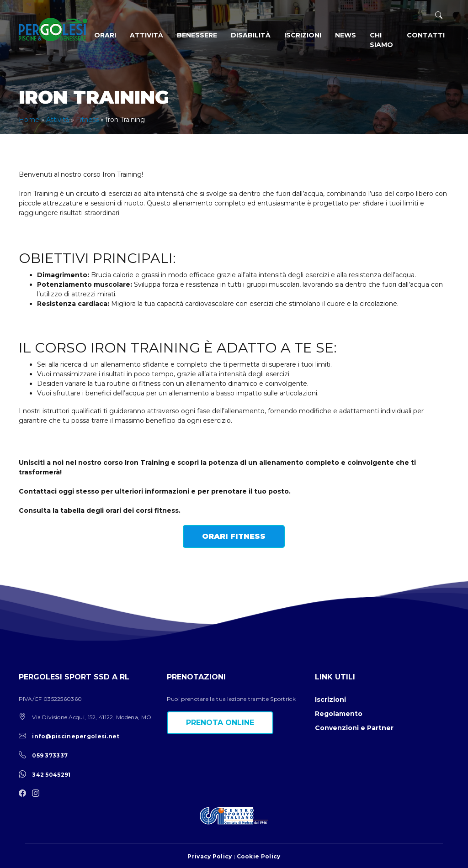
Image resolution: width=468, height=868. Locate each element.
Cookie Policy (259, 856)
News (346, 35)
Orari (105, 35)
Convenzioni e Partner (354, 728)
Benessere (197, 35)
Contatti (426, 35)
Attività (146, 35)
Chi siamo (381, 40)
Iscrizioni (303, 35)
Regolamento (339, 714)
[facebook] (25, 794)
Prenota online (220, 723)
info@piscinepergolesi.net (76, 736)
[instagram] (38, 794)
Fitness (87, 120)
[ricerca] (439, 15)
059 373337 (50, 755)
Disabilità (251, 35)
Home (29, 120)
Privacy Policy (210, 856)
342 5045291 (51, 775)
